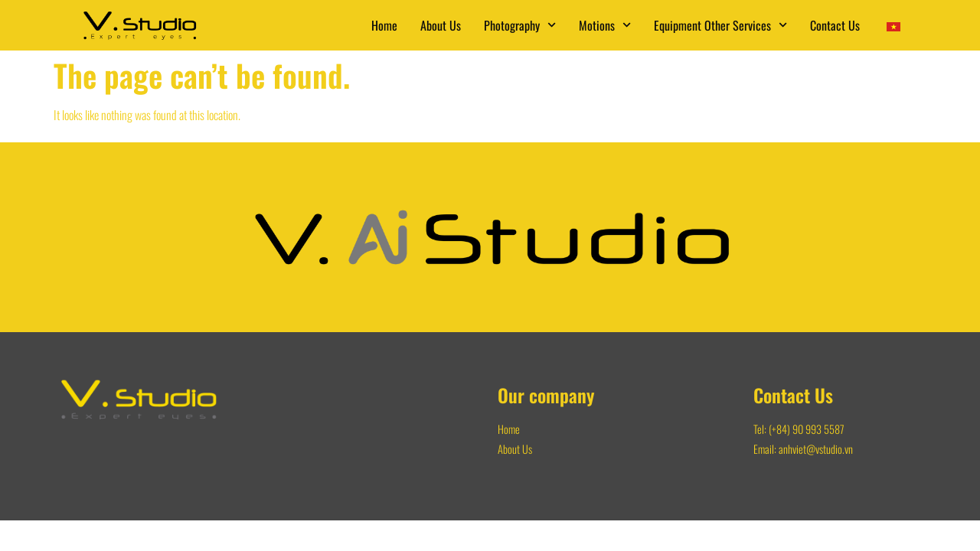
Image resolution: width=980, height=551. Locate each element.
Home (384, 25)
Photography (520, 25)
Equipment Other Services (720, 25)
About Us (441, 25)
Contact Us (835, 25)
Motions (605, 25)
